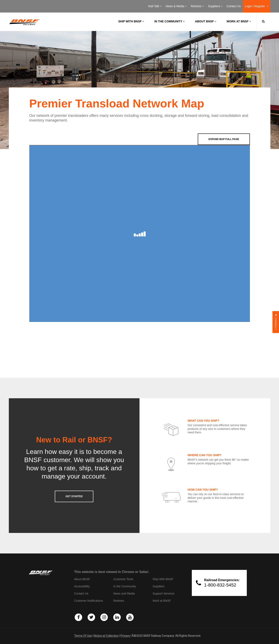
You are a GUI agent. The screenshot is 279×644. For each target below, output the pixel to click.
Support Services (164, 593)
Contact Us (234, 6)
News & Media (176, 6)
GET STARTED (74, 496)
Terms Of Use (83, 636)
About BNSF (206, 21)
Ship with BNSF (131, 21)
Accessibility (82, 586)
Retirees (197, 6)
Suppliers (215, 6)
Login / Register (257, 6)
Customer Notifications (89, 601)
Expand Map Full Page (224, 139)
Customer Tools (123, 579)
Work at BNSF (239, 21)
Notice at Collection (106, 636)
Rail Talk (155, 6)
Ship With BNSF (163, 579)
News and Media (124, 593)
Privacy (125, 636)
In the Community (169, 21)
